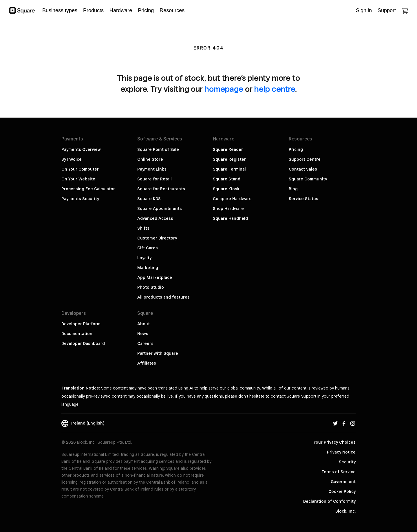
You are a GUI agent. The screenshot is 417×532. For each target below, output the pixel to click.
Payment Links (152, 169)
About (143, 324)
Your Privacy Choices (335, 442)
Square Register (229, 159)
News (143, 334)
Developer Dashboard (83, 343)
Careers (145, 343)
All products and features (163, 297)
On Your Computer (80, 169)
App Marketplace (155, 277)
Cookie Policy (342, 491)
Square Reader (228, 149)
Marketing (148, 268)
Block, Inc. (345, 511)
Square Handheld (230, 218)
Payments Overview (81, 149)
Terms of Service (339, 472)
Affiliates (147, 363)
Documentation (77, 334)
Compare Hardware (232, 199)
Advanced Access (155, 218)
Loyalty (144, 258)
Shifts (143, 228)
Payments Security (80, 199)
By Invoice (72, 159)
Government (343, 482)
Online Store (150, 159)
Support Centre (305, 159)
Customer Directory (157, 238)
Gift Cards (148, 248)
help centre (275, 89)
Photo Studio (151, 287)
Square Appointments (160, 209)
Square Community (308, 179)
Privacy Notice (341, 452)
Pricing (296, 149)
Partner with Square (158, 353)
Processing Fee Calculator (88, 189)
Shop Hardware (228, 209)
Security (347, 462)
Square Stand (227, 179)
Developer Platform (81, 324)
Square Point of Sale (158, 149)
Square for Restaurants (161, 189)
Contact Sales (303, 169)
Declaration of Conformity (329, 501)
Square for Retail (154, 179)
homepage (224, 89)
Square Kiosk (226, 189)
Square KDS (149, 199)
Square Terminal (229, 169)
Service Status (303, 199)
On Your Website (78, 179)
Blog (293, 189)
